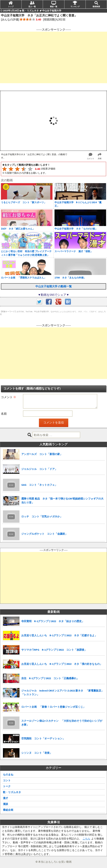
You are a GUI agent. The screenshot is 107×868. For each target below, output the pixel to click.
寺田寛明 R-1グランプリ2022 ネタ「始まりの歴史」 (53, 621)
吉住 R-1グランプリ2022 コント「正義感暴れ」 (50, 678)
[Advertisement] (53, 57)
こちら (86, 839)
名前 (4, 414)
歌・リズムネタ (12, 792)
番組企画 (8, 810)
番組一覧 (54, 6)
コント (7, 780)
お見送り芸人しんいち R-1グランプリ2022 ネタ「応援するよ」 (59, 635)
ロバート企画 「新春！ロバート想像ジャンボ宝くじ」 (53, 707)
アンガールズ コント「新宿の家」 (42, 454)
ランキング (75, 6)
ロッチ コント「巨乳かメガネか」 (42, 516)
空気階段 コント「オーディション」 (43, 738)
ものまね (8, 775)
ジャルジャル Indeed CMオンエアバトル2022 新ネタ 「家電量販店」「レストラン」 (62, 693)
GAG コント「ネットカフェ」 (39, 485)
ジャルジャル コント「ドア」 (39, 469)
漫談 (6, 804)
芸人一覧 (32, 6)
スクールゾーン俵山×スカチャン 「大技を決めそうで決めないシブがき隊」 (62, 723)
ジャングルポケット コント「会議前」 (44, 534)
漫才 (6, 798)
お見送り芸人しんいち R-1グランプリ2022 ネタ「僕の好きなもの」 (62, 664)
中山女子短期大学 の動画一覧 (54, 286)
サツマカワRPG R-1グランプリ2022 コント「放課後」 (54, 650)
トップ (11, 6)
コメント (9, 397)
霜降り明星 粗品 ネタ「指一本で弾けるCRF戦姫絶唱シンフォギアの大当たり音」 (62, 501)
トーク (7, 786)
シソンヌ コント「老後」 (37, 753)
